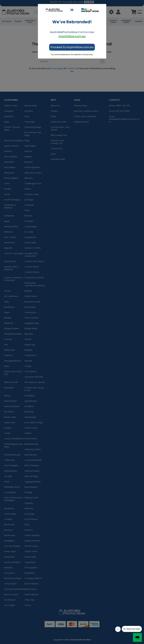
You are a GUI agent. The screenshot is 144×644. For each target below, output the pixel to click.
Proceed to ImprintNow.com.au (72, 47)
